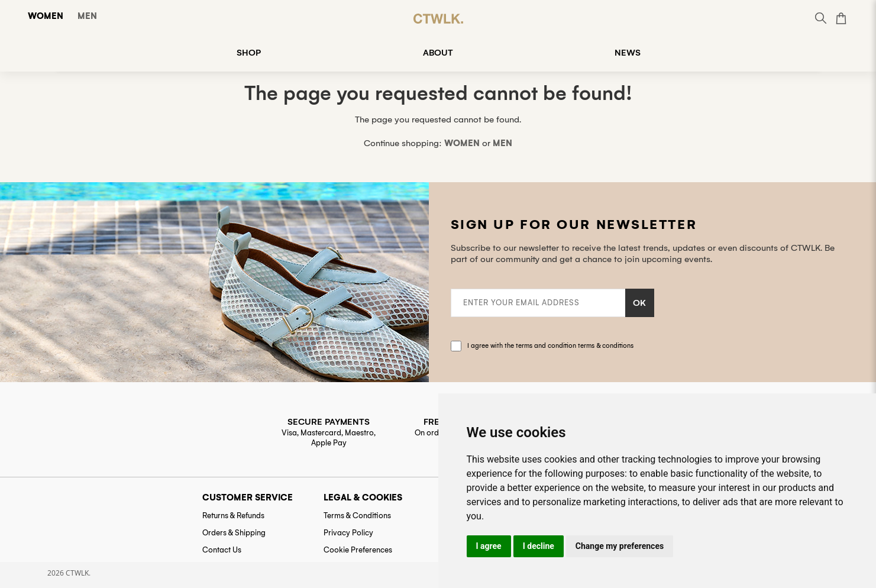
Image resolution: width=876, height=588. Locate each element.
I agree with (550, 346)
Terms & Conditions (357, 516)
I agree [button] (489, 546)
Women (46, 16)
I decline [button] (539, 546)
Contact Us (222, 550)
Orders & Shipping (234, 533)
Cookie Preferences (358, 550)
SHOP (249, 53)
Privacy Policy (348, 533)
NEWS (628, 53)
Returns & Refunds (233, 516)
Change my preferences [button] (620, 546)
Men (87, 16)
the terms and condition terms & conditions (569, 346)
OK (639, 303)
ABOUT (438, 53)
